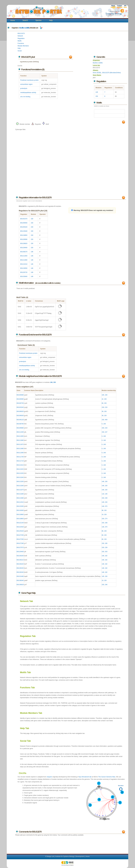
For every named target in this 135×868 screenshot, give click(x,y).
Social (20, 51)
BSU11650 (24, 256)
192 (106, 556)
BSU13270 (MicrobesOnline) (112, 73)
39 (102, 411)
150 (97, 96)
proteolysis (24, 88)
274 (106, 519)
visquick (49, 777)
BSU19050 (24, 268)
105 (103, 395)
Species (39, 20)
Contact (119, 6)
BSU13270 (21, 33)
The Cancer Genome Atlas (107, 777)
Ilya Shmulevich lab (85, 777)
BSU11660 (24, 260)
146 (97, 92)
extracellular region (26, 84)
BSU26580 (24, 239)
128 (103, 502)
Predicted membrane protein (29, 80)
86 (102, 531)
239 (106, 498)
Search (25, 20)
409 (106, 420)
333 (106, 552)
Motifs (20, 41)
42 (102, 399)
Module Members (23, 46)
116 (103, 494)
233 (106, 407)
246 (106, 585)
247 (106, 432)
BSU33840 (24, 276)
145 (103, 576)
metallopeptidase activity (28, 93)
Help (51, 20)
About (113, 6)
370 (106, 506)
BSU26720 (24, 272)
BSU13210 (24, 264)
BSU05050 (24, 223)
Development (80, 856)
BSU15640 (24, 231)
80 (102, 403)
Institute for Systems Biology (65, 856)
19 (102, 515)
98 (102, 510)
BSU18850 (24, 235)
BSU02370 (24, 219)
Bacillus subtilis (24, 28)
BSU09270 (24, 252)
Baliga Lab (50, 856)
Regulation (21, 38)
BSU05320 (24, 227)
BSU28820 (24, 243)
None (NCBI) (97, 73)
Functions (21, 43)
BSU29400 (24, 248)
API (125, 6)
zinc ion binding (25, 97)
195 (106, 543)
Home (13, 20)
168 (106, 523)
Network (20, 36)
